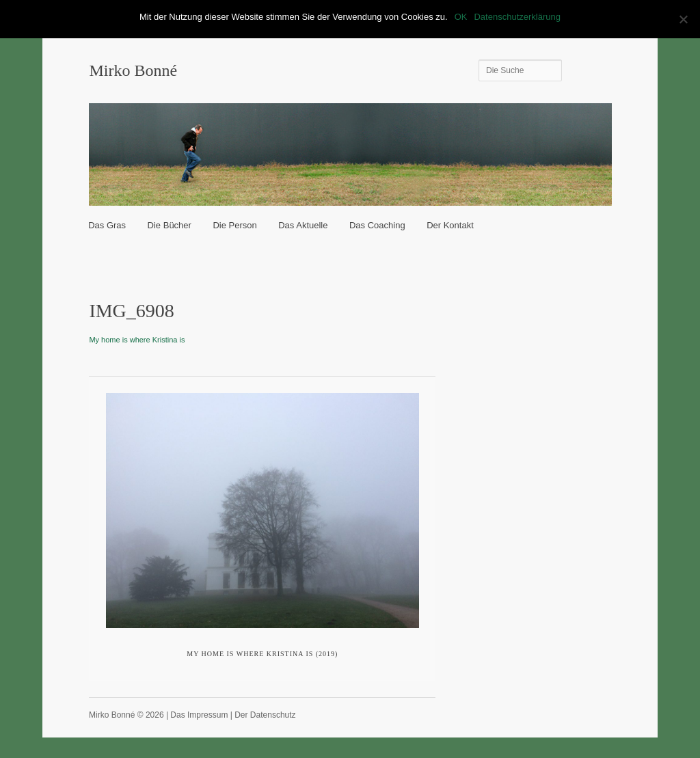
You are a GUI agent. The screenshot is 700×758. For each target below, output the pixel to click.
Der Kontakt (450, 225)
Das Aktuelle (303, 225)
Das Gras (107, 225)
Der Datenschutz (265, 715)
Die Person (234, 225)
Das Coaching (377, 225)
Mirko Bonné (133, 70)
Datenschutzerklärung (517, 17)
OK (461, 17)
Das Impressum (199, 715)
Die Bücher (170, 225)
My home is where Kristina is (137, 340)
